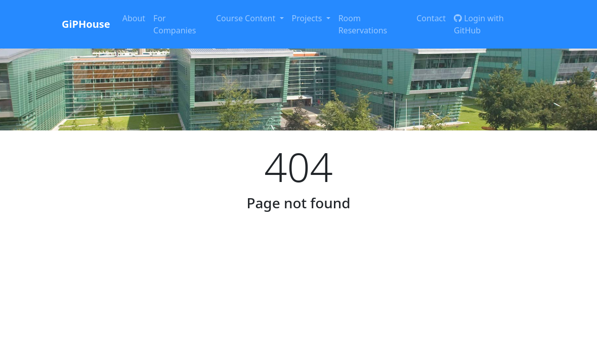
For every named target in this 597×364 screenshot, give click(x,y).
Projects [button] (308, 18)
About (134, 18)
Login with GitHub (479, 24)
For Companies (175, 24)
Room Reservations (363, 24)
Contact (431, 18)
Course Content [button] (247, 18)
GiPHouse (86, 24)
